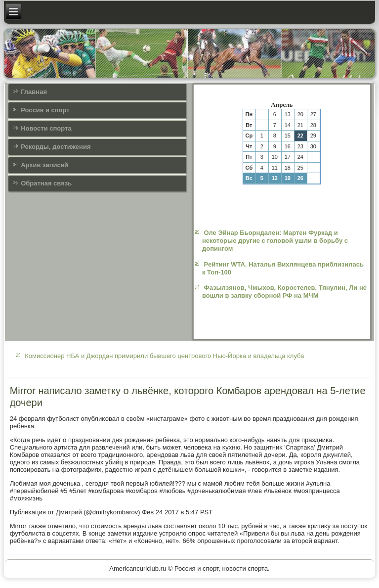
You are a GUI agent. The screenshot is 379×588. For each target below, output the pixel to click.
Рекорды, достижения (56, 147)
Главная (34, 92)
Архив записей (44, 165)
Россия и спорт (45, 110)
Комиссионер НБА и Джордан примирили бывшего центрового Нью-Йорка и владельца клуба (164, 356)
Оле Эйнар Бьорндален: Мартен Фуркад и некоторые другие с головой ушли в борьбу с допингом (275, 241)
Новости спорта (46, 128)
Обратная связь (46, 183)
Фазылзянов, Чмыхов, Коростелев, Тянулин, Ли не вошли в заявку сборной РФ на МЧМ (284, 292)
